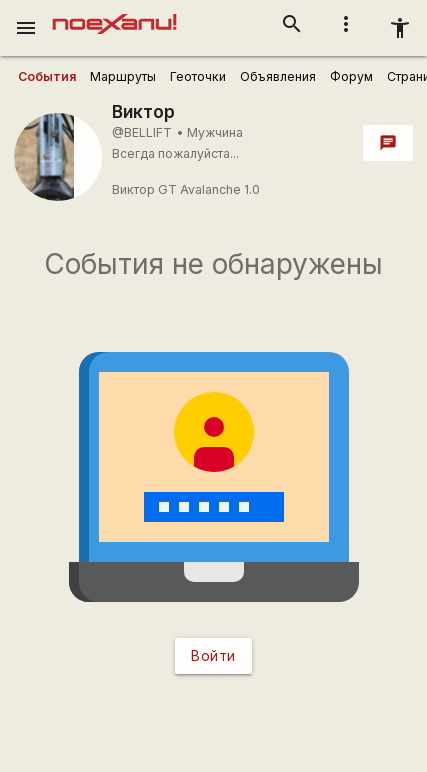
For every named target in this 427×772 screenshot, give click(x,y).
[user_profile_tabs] (47, 77)
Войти (213, 655)
